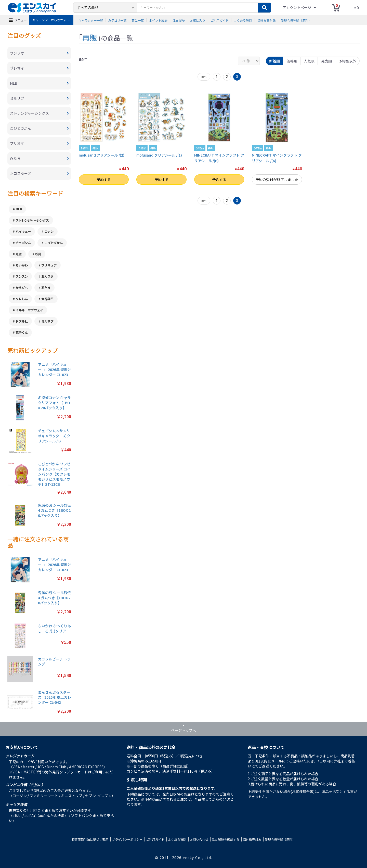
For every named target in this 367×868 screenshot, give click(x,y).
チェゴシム (23, 243)
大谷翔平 (47, 299)
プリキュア (49, 265)
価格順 (292, 61)
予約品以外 (347, 61)
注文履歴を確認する (226, 839)
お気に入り (198, 20)
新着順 (274, 61)
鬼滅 (19, 254)
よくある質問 (243, 20)
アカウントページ (297, 7)
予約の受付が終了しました (277, 180)
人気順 (309, 61)
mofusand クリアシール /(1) (159, 155)
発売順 (326, 61)
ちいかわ (22, 265)
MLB (19, 209)
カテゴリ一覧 (117, 20)
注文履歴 (179, 20)
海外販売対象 (267, 20)
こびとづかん (54, 243)
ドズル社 (22, 321)
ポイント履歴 (158, 20)
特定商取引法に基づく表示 (90, 839)
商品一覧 (138, 20)
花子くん (22, 333)
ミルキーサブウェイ (29, 310)
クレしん (22, 299)
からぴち (22, 288)
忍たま (46, 288)
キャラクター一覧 (91, 20)
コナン (49, 232)
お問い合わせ (199, 839)
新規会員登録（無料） (296, 20)
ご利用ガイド (219, 20)
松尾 (38, 254)
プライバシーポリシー (127, 839)
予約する (104, 180)
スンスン (22, 276)
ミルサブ (47, 321)
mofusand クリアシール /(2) (102, 155)
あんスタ (47, 276)
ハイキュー (23, 232)
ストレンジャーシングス (32, 220)
